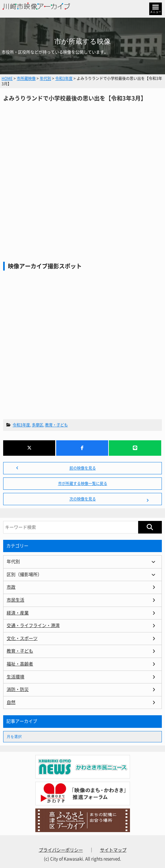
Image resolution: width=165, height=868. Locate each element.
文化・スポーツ (22, 638)
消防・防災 (18, 689)
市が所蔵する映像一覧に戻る (83, 483)
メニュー (156, 12)
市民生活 (15, 600)
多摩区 (38, 425)
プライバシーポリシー (61, 850)
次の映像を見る (83, 499)
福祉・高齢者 (20, 664)
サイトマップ (113, 850)
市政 (11, 587)
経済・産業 (18, 613)
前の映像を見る (83, 468)
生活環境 (15, 677)
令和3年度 (21, 425)
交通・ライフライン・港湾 (33, 625)
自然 (11, 702)
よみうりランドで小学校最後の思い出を (82, 168)
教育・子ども (56, 425)
